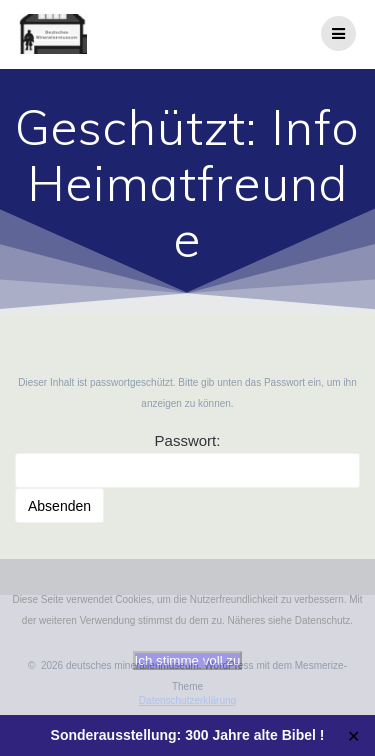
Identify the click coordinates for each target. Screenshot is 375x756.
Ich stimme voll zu (188, 660)
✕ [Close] (353, 735)
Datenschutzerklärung (187, 700)
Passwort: (187, 460)
